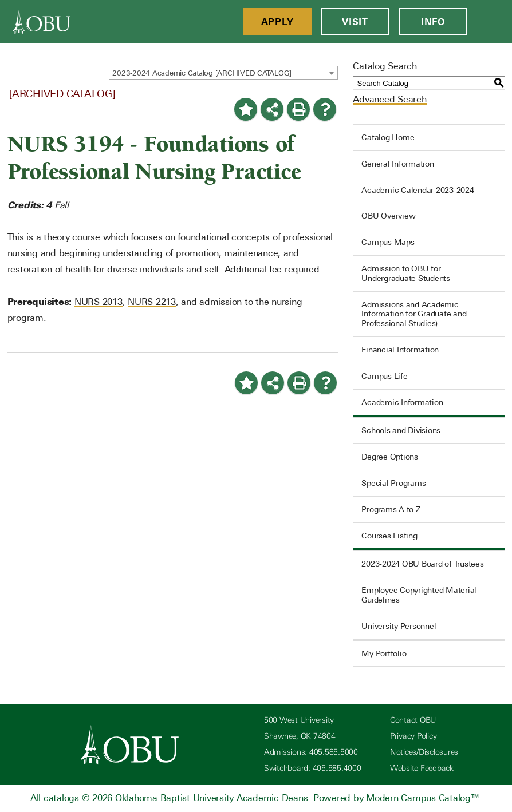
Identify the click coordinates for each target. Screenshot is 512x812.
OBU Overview (388, 216)
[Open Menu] (490, 22)
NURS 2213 (152, 302)
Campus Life (384, 376)
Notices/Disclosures (424, 752)
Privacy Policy (413, 736)
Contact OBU (413, 720)
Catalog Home (388, 137)
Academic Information (402, 402)
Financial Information (400, 350)
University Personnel (399, 626)
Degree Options (390, 457)
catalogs (61, 798)
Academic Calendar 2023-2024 (418, 190)
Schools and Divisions (401, 430)
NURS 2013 (99, 302)
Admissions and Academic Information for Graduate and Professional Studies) (414, 314)
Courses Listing (389, 536)
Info (433, 22)
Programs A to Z (391, 509)
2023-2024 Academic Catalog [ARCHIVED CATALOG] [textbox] (202, 73)
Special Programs (393, 483)
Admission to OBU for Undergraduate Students (406, 273)
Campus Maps (388, 242)
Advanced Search (389, 99)
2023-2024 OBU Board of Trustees (422, 564)
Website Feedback (422, 768)
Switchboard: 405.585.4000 (313, 768)
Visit (355, 22)
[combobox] (223, 73)
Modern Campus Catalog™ (423, 798)
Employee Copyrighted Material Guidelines (419, 595)
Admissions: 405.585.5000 (311, 752)
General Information (397, 164)
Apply (277, 22)
